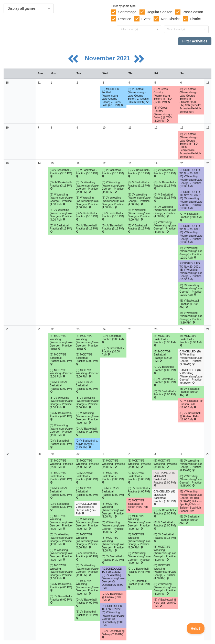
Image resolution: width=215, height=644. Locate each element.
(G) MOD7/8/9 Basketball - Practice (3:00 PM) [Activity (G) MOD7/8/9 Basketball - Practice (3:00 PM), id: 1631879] (87, 477)
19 (7, 128)
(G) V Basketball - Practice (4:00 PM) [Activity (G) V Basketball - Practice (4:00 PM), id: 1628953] (61, 444)
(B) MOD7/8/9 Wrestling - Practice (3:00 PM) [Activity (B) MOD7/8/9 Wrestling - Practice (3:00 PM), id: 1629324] (113, 464)
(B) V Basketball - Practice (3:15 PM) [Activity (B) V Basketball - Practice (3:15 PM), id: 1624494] (113, 173)
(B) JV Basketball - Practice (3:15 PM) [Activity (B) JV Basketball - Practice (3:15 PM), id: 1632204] (165, 537)
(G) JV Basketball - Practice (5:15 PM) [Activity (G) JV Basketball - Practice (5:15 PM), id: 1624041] (87, 228)
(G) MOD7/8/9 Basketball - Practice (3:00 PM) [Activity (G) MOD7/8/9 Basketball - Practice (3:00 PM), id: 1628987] (61, 387)
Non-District (170, 19)
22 (7, 454)
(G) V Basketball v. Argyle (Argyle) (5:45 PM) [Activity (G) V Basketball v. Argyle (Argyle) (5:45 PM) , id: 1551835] (87, 444)
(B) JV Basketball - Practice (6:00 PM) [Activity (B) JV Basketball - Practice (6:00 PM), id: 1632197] (165, 394)
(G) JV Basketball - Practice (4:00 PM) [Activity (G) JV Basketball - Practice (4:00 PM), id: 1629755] (165, 370)
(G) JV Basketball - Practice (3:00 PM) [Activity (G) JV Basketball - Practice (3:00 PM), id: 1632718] (165, 513)
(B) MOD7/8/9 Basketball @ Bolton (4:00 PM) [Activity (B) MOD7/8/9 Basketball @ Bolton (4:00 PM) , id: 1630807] (138, 505)
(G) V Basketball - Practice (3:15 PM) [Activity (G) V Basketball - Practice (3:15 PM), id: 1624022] (139, 185)
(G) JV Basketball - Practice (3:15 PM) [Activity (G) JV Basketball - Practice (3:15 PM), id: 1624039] (61, 185)
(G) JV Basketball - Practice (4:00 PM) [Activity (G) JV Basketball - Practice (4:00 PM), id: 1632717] (87, 603)
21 (7, 329)
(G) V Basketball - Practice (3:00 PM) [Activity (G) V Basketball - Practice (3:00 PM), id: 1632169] (165, 525)
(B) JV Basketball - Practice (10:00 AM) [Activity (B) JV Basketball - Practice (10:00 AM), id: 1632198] (191, 392)
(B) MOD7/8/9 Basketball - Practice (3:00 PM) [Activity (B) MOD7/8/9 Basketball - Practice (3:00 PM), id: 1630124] (87, 359)
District (195, 19)
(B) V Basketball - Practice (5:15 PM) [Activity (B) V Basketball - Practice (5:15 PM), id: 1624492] (61, 228)
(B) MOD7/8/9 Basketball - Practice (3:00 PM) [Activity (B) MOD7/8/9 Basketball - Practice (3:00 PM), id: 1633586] (113, 477)
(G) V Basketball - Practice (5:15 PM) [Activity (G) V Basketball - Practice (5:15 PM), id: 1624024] (87, 216)
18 (7, 83)
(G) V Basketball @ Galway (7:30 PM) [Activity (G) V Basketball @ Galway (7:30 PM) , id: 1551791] (113, 634)
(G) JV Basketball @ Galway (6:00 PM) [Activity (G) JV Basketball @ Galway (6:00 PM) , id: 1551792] (112, 597)
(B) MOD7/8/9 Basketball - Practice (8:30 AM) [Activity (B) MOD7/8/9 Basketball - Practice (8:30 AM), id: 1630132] (165, 340)
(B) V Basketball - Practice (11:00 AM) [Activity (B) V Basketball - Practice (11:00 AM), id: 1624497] (190, 304)
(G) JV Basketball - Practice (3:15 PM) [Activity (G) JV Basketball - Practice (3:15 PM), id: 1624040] (165, 185)
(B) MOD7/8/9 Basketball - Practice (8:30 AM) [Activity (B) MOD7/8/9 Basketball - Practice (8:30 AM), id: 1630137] (190, 340)
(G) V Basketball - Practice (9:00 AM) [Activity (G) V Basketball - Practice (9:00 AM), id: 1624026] (190, 217)
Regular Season (159, 12)
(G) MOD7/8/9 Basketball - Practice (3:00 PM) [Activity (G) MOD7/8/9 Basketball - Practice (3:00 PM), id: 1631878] (61, 493)
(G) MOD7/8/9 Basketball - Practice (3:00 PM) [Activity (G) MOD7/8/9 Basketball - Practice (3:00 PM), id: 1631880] (139, 477)
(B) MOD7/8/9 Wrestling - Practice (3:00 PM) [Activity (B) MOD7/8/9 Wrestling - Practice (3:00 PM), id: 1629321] (87, 373)
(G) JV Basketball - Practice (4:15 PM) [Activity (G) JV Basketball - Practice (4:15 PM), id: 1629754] (87, 432)
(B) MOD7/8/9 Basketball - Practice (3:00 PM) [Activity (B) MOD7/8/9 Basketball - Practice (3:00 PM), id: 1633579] (87, 493)
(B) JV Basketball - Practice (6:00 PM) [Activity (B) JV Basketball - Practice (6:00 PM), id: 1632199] (61, 599)
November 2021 (108, 58)
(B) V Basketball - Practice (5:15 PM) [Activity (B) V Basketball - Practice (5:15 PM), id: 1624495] (139, 228)
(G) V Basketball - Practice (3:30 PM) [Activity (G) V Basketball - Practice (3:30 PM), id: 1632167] (61, 507)
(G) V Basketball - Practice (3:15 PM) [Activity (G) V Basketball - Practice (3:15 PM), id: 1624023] (165, 198)
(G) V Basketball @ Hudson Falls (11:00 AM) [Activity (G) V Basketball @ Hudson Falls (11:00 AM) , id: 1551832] (191, 404)
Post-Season (193, 12)
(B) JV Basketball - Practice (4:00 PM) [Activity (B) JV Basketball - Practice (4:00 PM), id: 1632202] (139, 491)
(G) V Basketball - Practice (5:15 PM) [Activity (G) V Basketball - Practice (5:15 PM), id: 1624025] (113, 216)
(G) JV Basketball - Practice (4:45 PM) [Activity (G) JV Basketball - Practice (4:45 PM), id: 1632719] (139, 572)
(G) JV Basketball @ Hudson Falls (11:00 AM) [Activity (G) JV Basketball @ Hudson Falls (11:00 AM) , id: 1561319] (190, 416)
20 (7, 163)
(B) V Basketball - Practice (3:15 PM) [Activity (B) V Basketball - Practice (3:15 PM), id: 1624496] (165, 173)
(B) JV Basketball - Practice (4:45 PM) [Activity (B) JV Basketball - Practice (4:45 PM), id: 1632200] (87, 615)
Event (146, 19)
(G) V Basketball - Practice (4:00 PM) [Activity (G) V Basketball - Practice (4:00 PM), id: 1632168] (87, 556)
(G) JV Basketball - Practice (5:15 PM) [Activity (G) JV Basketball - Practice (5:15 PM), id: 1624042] (113, 228)
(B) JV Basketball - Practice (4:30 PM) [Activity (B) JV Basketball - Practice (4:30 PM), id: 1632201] (113, 559)
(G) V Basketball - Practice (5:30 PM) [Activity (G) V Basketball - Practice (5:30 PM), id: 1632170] (139, 584)
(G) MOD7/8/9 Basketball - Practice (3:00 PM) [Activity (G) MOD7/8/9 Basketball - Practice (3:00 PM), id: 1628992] (87, 387)
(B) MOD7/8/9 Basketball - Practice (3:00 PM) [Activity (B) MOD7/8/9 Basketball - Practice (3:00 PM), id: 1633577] (61, 477)
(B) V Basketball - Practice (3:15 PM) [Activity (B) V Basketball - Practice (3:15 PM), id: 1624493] (87, 173)
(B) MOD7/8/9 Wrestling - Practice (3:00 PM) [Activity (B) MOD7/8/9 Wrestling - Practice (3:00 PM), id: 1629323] (87, 464)
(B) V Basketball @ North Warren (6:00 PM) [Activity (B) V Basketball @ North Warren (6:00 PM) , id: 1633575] (165, 603)
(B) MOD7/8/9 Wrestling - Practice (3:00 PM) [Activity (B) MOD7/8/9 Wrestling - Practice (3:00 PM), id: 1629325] (139, 464)
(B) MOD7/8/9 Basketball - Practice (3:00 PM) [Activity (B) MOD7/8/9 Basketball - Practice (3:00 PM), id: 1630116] (61, 359)
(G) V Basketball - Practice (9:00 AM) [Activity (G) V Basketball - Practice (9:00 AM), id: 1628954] (113, 339)
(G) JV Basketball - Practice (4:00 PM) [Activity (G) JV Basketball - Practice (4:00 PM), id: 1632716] (61, 587)
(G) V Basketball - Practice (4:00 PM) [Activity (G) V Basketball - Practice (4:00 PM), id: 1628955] (165, 382)
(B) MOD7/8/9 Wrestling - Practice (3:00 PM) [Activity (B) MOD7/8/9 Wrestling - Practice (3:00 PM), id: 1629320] (61, 373)
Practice (125, 19)
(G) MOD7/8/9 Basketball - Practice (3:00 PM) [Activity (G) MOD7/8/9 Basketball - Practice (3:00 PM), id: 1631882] (113, 493)
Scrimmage (127, 12)
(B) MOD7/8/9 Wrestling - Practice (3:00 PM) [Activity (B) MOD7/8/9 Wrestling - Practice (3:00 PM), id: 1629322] (61, 464)
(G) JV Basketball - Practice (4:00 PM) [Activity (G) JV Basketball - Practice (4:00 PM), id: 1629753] (61, 416)
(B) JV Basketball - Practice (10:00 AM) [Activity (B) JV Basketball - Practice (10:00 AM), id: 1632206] (191, 520)
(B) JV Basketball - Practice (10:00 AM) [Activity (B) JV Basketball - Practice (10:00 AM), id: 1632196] (113, 351)
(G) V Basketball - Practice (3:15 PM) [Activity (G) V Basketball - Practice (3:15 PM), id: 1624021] (61, 173)
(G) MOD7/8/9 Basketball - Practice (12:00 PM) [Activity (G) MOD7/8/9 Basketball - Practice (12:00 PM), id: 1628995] (163, 356)
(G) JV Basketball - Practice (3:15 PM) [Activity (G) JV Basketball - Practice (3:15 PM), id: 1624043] (139, 173)
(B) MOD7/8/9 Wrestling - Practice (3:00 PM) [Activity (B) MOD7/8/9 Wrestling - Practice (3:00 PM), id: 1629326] (165, 464)
